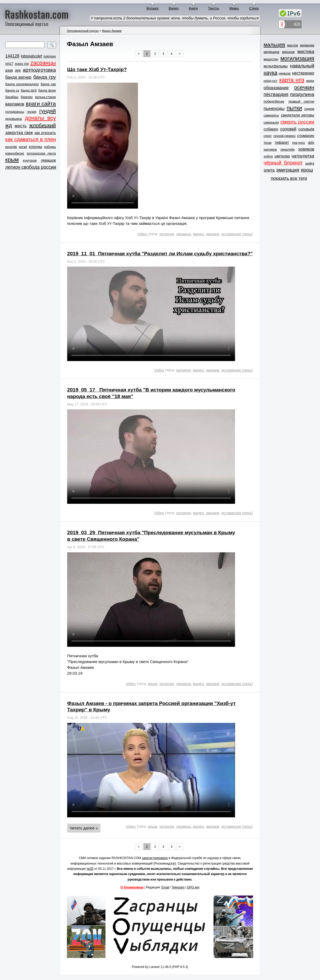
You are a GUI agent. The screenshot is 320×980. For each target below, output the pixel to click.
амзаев (213, 234)
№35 (90, 869)
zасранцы (43, 63)
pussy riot (22, 64)
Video (142, 234)
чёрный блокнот (283, 163)
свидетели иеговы (298, 115)
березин (27, 97)
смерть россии (297, 122)
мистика (306, 52)
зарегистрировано (155, 858)
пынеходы (274, 108)
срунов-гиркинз (284, 136)
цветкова (282, 156)
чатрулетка (303, 156)
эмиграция (288, 170)
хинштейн (287, 150)
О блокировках (132, 887)
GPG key (193, 887)
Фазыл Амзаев (112, 31)
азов (9, 70)
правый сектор (301, 101)
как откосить (45, 133)
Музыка (152, 8)
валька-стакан (46, 97)
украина (184, 234)
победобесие (274, 101)
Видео (174, 8)
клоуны (35, 147)
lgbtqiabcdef (31, 56)
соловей (288, 129)
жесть (21, 126)
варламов (15, 104)
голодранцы (15, 112)
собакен (271, 129)
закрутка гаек (19, 133)
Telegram (178, 887)
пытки (294, 108)
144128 (12, 56)
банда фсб (29, 91)
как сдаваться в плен (31, 139)
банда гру (45, 77)
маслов (293, 45)
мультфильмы (276, 66)
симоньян (271, 122)
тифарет (282, 142)
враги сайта (41, 104)
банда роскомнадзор (22, 84)
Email (166, 887)
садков (309, 109)
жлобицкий (42, 125)
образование (276, 88)
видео (199, 234)
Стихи (254, 8)
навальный (302, 66)
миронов (288, 52)
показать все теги (289, 178)
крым (12, 160)
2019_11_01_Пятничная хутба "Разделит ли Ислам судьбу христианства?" (160, 254)
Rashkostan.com (37, 14)
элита (269, 170)
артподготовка (39, 70)
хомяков (306, 149)
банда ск (12, 90)
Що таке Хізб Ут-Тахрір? (97, 69)
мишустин (271, 59)
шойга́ (310, 163)
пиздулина (302, 94)
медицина (271, 52)
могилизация (297, 59)
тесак (268, 143)
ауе (18, 70)
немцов (285, 73)
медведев (307, 45)
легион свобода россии (31, 167)
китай (23, 147)
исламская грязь (236, 234)
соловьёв (306, 129)
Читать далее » (84, 828)
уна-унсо (299, 143)
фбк (311, 143)
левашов (48, 160)
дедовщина (14, 119)
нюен (310, 81)
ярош (307, 170)
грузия (32, 112)
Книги (193, 8)
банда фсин (47, 91)
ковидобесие (15, 153)
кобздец (50, 147)
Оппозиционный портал (83, 31)
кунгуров (30, 160)
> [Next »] (180, 54)
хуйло (268, 156)
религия (167, 234)
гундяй (47, 111)
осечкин (304, 87)
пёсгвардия (276, 94)
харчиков (270, 150)
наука (270, 73)
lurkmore (50, 56)
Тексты (214, 8)
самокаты (271, 115)
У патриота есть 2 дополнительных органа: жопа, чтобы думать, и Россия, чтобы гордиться (175, 18)
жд (9, 125)
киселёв (11, 147)
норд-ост (271, 81)
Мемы (234, 8)
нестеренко (303, 73)
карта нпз (292, 80)
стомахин (306, 136)
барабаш (12, 97)
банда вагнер (18, 77)
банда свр (48, 84)
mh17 (9, 64)
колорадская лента (41, 153)
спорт (268, 136)
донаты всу (40, 118)
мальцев (274, 44)
